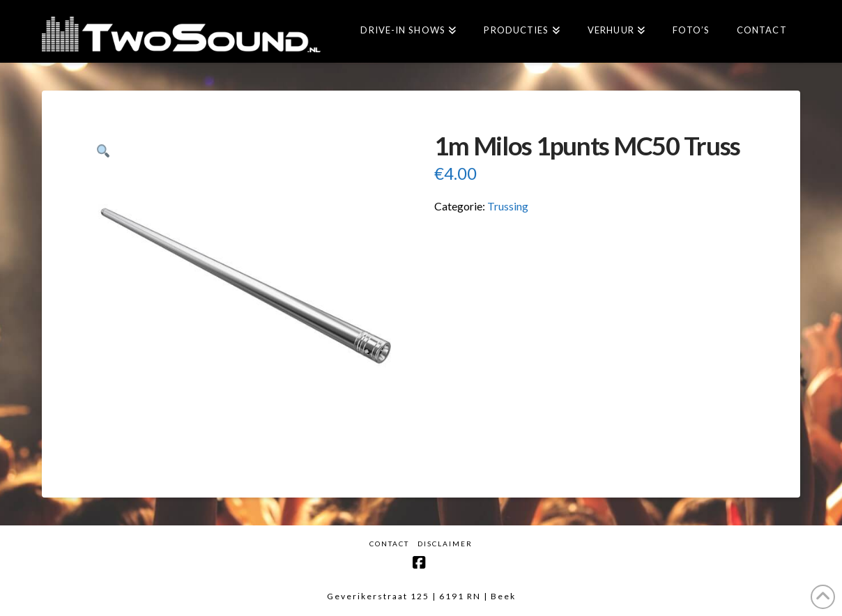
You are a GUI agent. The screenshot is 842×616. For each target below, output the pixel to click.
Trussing (508, 206)
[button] (103, 152)
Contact (389, 544)
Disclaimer (445, 544)
